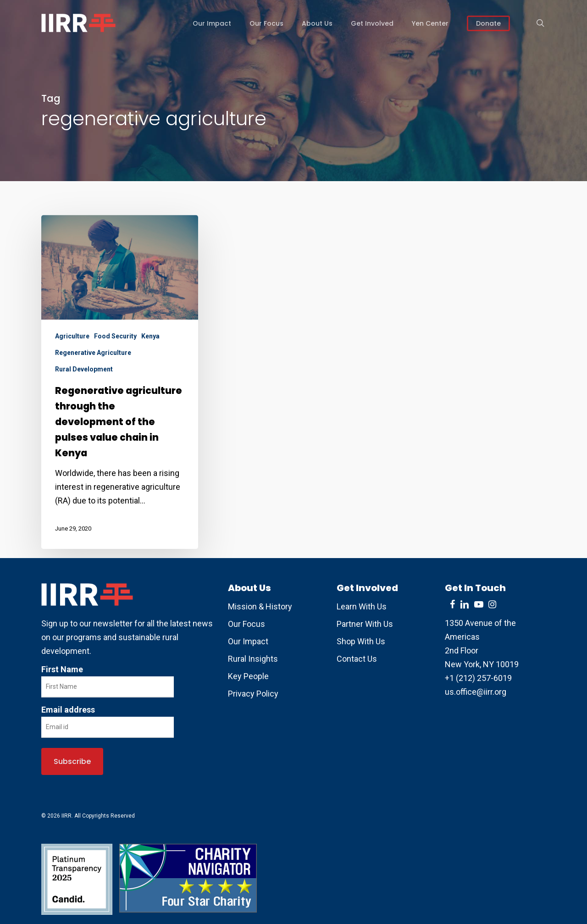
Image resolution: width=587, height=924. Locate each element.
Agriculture (72, 336)
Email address (68, 710)
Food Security (115, 336)
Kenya (150, 336)
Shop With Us (361, 641)
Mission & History (260, 606)
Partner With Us (365, 624)
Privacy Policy (253, 694)
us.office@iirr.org (476, 692)
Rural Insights (253, 659)
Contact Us (357, 659)
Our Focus (246, 624)
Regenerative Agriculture (93, 353)
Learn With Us (362, 606)
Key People (248, 676)
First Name (62, 669)
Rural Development (84, 369)
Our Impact (248, 641)
